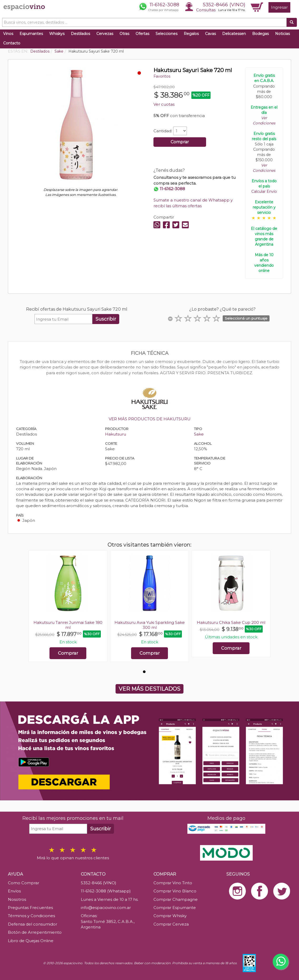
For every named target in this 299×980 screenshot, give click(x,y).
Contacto (12, 43)
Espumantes (31, 34)
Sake (199, 434)
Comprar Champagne (176, 899)
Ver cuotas (164, 104)
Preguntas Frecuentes (30, 908)
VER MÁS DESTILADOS (149, 689)
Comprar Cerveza (171, 924)
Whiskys (57, 34)
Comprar (180, 142)
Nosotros (17, 899)
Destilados (80, 34)
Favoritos (162, 76)
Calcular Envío (264, 191)
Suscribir (106, 319)
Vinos (8, 34)
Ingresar (279, 7)
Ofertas (142, 34)
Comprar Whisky (170, 916)
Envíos (14, 891)
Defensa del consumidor (33, 924)
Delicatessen (234, 34)
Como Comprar (24, 883)
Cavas (210, 34)
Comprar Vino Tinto (173, 883)
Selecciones (166, 34)
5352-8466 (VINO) (224, 5)
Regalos (191, 34)
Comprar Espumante (175, 908)
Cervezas (105, 34)
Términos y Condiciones (31, 916)
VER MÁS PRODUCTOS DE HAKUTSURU (150, 419)
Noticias (282, 34)
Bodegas (260, 34)
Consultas (206, 10)
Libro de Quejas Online (31, 941)
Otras (124, 34)
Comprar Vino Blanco (175, 891)
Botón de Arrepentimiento (35, 932)
